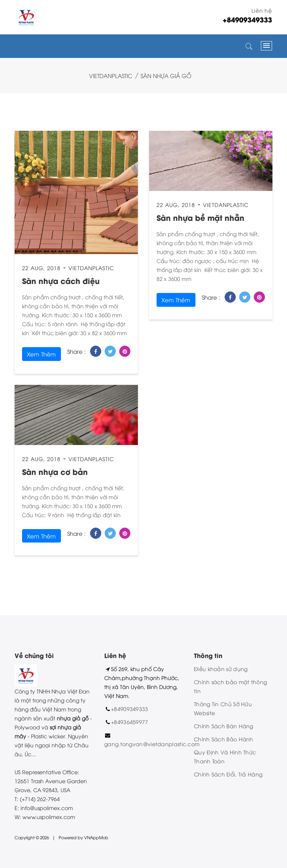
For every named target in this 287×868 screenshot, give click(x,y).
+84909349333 (130, 709)
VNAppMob (96, 837)
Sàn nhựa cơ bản (55, 471)
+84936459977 (130, 722)
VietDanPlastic (111, 75)
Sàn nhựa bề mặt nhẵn (200, 217)
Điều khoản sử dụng (221, 669)
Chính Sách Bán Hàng (224, 726)
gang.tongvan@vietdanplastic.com (152, 744)
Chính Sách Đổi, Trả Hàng (228, 774)
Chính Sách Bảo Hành (224, 739)
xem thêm (41, 354)
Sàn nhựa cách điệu (61, 280)
